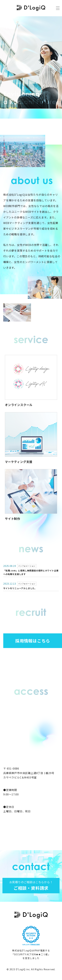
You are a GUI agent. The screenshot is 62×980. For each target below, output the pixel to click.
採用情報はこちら (33, 641)
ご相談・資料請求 (31, 885)
